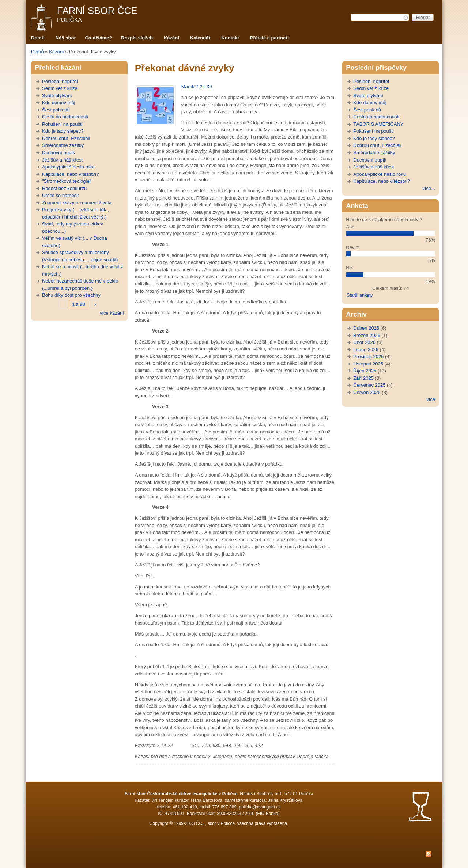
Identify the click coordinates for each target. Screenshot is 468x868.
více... (429, 188)
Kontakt (230, 38)
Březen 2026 (367, 335)
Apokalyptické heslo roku (68, 167)
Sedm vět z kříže (60, 88)
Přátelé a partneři (269, 38)
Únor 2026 (364, 342)
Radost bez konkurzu (64, 188)
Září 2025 (363, 378)
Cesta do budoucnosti (65, 117)
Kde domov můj (58, 103)
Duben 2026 (366, 328)
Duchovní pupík (58, 153)
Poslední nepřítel (60, 81)
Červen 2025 (367, 392)
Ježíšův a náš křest (62, 160)
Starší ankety (360, 295)
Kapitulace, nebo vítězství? (70, 174)
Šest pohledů (56, 110)
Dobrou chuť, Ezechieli (66, 138)
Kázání (171, 38)
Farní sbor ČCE (97, 11)
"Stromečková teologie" (67, 181)
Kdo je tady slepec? (63, 131)
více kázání (112, 313)
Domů (38, 38)
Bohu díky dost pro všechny (71, 295)
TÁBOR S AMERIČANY (378, 124)
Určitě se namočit (60, 195)
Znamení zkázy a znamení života (77, 203)
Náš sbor (66, 38)
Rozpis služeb (137, 38)
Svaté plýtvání (57, 96)
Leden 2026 (366, 350)
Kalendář (200, 38)
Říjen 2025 (365, 371)
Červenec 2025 (369, 385)
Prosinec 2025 (368, 357)
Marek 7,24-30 (197, 86)
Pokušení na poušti (62, 124)
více (431, 399)
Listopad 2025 (368, 364)
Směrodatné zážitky (63, 145)
